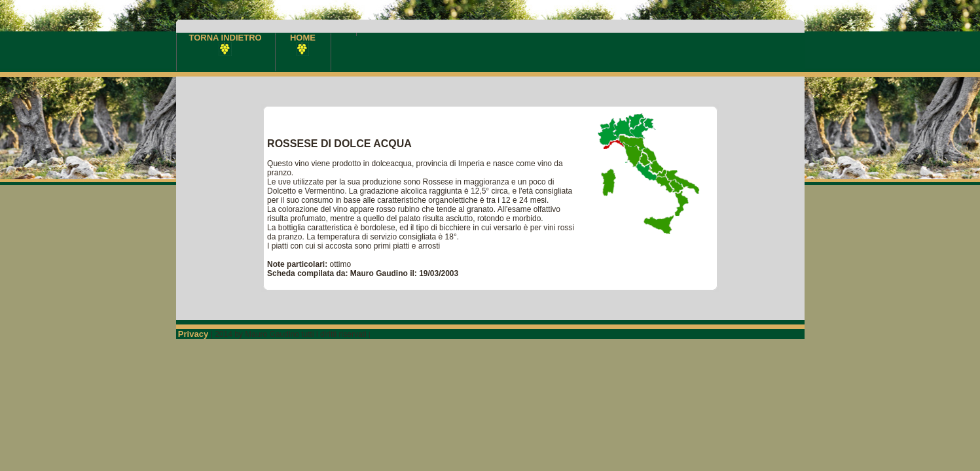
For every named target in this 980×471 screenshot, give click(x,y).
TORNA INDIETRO (226, 43)
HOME (303, 43)
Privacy (194, 334)
